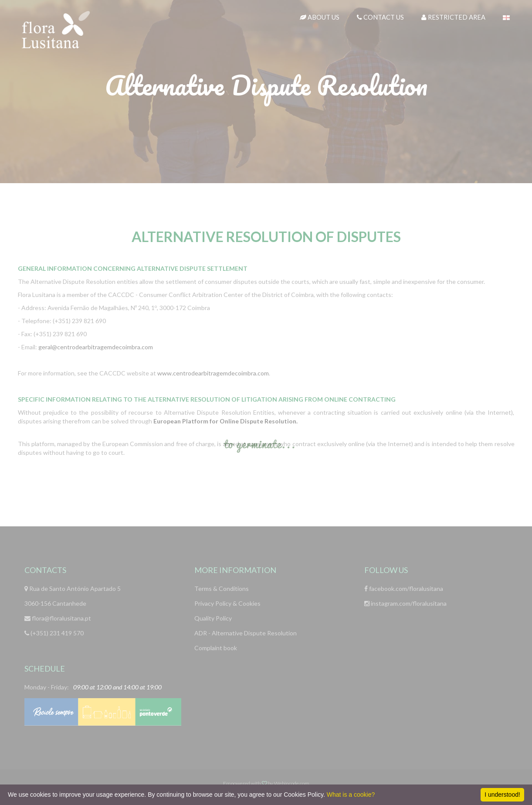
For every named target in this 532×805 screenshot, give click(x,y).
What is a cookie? (351, 795)
